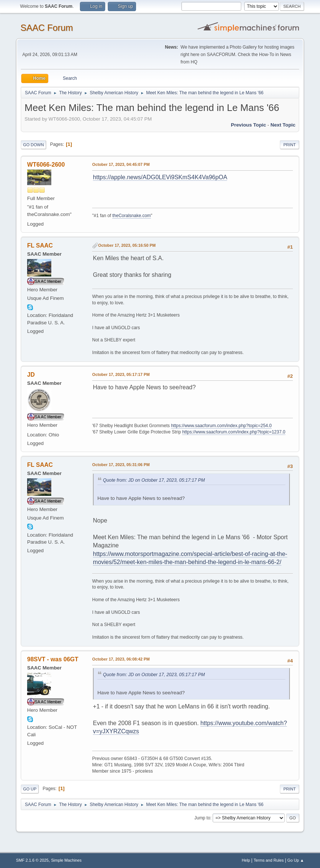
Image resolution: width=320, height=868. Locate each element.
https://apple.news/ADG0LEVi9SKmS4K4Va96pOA (160, 177)
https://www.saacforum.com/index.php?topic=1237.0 (234, 432)
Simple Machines (66, 860)
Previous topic (248, 125)
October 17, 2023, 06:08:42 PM (121, 659)
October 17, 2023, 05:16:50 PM (127, 245)
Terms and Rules (269, 860)
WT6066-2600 (46, 165)
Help (246, 860)
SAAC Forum (47, 28)
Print (290, 145)
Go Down (33, 145)
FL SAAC (40, 245)
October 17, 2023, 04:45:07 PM (121, 164)
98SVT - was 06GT (53, 659)
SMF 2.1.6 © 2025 (32, 860)
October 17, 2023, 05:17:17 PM (121, 374)
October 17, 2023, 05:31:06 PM (121, 465)
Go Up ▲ (296, 860)
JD (31, 375)
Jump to (202, 818)
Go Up (30, 789)
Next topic (283, 125)
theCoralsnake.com (131, 216)
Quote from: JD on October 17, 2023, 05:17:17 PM (154, 480)
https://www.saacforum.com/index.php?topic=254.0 (221, 426)
